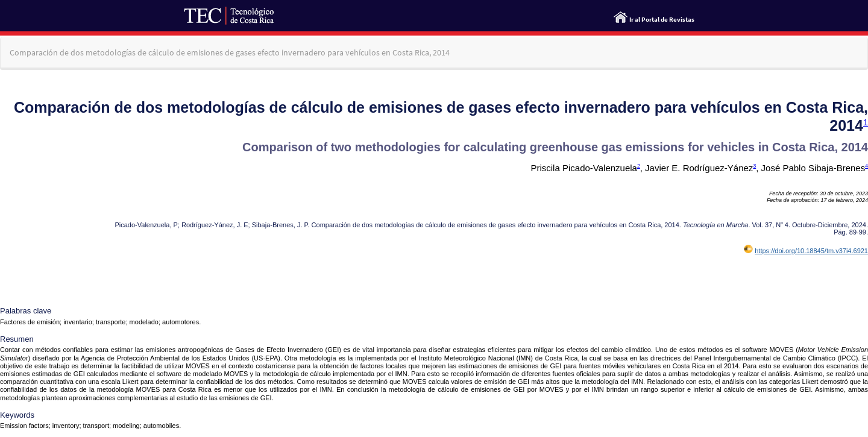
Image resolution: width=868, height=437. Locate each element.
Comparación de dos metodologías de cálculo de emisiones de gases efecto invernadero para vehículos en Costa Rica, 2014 (230, 52)
